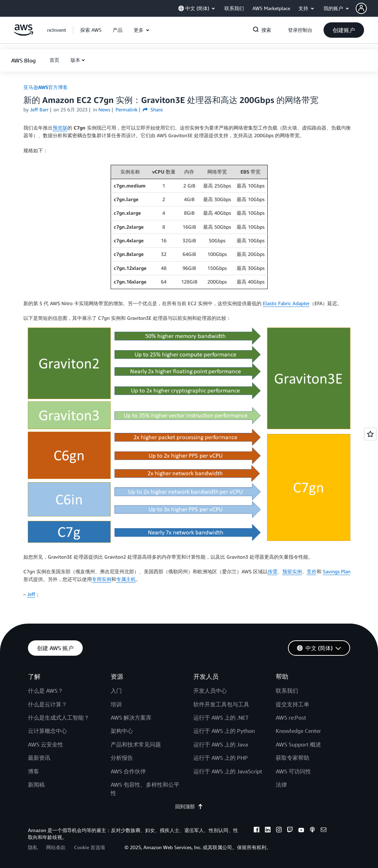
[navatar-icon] (361, 8)
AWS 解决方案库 (131, 718)
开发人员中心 (210, 691)
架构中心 (122, 731)
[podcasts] (312, 831)
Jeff (31, 594)
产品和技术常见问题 (136, 744)
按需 (273, 571)
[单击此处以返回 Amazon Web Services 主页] (24, 34)
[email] (324, 831)
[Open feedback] (370, 434)
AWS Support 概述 (298, 744)
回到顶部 (189, 806)
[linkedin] (268, 831)
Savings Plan (337, 571)
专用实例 (102, 579)
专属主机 (126, 579)
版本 (75, 60)
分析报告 (122, 758)
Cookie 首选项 (90, 847)
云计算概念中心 (47, 731)
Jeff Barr (39, 109)
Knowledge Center (298, 731)
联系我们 (287, 691)
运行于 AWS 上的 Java (221, 744)
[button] (367, 8)
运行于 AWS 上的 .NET (221, 718)
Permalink (127, 109)
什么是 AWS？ (46, 691)
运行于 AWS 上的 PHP (221, 758)
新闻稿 (36, 785)
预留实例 (292, 571)
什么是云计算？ (47, 704)
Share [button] (153, 109)
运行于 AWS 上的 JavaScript (228, 771)
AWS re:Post (291, 718)
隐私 (33, 847)
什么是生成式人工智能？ (59, 718)
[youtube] (301, 831)
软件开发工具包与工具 (221, 704)
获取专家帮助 (292, 758)
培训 (116, 704)
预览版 (60, 128)
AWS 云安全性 (46, 744)
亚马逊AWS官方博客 (46, 87)
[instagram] (279, 831)
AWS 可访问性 (293, 771)
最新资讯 (39, 758)
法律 (281, 785)
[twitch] (290, 831)
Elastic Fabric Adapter (286, 303)
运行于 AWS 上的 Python (224, 731)
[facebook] (257, 831)
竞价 (312, 571)
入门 (116, 691)
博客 (34, 771)
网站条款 (56, 847)
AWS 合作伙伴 (128, 771)
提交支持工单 (292, 704)
